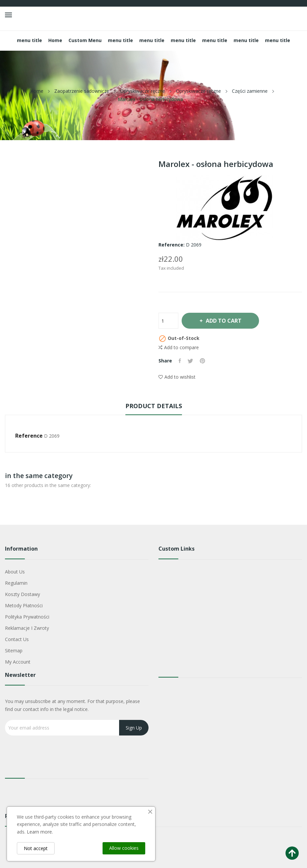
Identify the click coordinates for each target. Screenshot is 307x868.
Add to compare (179, 348)
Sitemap (14, 651)
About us (15, 572)
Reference (29, 436)
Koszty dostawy (22, 594)
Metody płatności (24, 605)
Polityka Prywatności (27, 617)
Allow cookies (124, 848)
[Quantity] (168, 321)
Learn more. (40, 832)
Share (180, 361)
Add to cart (223, 321)
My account (18, 662)
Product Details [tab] (154, 406)
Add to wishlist (177, 377)
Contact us (17, 639)
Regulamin (16, 583)
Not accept (36, 848)
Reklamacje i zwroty (27, 628)
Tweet (190, 361)
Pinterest (202, 361)
